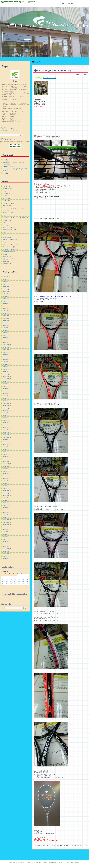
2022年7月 (5, 299)
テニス (4, 210)
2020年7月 (5, 357)
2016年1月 (5, 488)
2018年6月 (5, 418)
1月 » (28, 586)
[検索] (72, 3)
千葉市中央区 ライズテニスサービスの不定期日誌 (45, 26)
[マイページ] (26, 2)
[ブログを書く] (33, 2)
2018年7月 (5, 415)
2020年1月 (5, 372)
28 (15, 584)
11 (3, 580)
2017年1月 (5, 459)
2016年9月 (5, 469)
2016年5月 (5, 479)
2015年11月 (6, 493)
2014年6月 (5, 534)
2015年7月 (5, 503)
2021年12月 (6, 316)
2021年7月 (5, 328)
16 (23, 580)
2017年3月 (5, 454)
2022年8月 (5, 296)
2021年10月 (6, 321)
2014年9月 (5, 527)
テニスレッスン (7, 213)
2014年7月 (5, 532)
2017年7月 (5, 445)
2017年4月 (5, 452)
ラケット (54, 845)
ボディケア (6, 232)
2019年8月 (5, 384)
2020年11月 (6, 347)
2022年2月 (5, 311)
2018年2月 (5, 428)
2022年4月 (5, 306)
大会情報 (54, 862)
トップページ (13, 862)
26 (7, 584)
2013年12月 (6, 549)
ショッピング (21, 862)
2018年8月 (5, 413)
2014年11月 (6, 522)
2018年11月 (6, 406)
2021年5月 (5, 333)
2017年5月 (5, 449)
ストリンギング (7, 203)
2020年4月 (5, 364)
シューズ (5, 198)
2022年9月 (5, 294)
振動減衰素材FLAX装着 (9, 259)
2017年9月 (5, 440)
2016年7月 (5, 474)
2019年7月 (5, 386)
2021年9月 (5, 323)
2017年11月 (6, 435)
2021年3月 (5, 338)
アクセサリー (6, 189)
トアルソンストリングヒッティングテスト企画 (15, 218)
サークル (34, 862)
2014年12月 (6, 520)
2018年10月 (6, 408)
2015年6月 (5, 505)
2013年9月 (5, 556)
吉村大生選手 (6, 257)
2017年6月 (5, 447)
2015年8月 (5, 500)
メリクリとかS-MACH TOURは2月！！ (57, 71)
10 (27, 578)
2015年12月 (6, 491)
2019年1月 (5, 401)
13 (11, 580)
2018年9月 (5, 411)
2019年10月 (6, 379)
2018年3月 (5, 425)
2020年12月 (6, 345)
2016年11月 (6, 464)
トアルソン (6, 215)
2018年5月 (5, 420)
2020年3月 (5, 367)
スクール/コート (47, 862)
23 (23, 582)
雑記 (58, 845)
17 (27, 580)
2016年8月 (5, 471)
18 (3, 582)
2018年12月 (6, 403)
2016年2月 (5, 486)
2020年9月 (5, 352)
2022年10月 (6, 292)
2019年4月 (5, 394)
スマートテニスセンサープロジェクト (12, 208)
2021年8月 (5, 326)
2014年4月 (5, 539)
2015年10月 (6, 496)
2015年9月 (5, 498)
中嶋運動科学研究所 (8, 252)
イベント (60, 862)
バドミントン (6, 220)
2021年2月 (5, 340)
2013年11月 (6, 551)
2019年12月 (6, 374)
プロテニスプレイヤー (8, 230)
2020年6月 (5, 360)
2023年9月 (5, 282)
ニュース (28, 862)
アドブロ (5, 191)
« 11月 (2, 586)
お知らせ (43, 845)
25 (3, 584)
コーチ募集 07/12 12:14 (9, 173)
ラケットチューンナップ (9, 244)
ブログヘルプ (67, 862)
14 (15, 580)
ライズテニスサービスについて (11, 131)
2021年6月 (5, 330)
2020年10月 (6, 350)
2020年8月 (5, 355)
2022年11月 (6, 289)
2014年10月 (6, 525)
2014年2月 (5, 544)
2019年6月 (5, 389)
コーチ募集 (6, 193)
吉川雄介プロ (6, 254)
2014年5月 (5, 537)
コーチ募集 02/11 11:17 (9, 160)
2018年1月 (5, 430)
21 (15, 582)
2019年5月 (5, 391)
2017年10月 (6, 437)
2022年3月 (5, 309)
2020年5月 (5, 362)
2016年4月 (5, 481)
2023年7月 (5, 284)
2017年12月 (6, 432)
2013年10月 (6, 554)
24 (27, 582)
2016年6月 (5, 476)
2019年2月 (5, 398)
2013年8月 (5, 559)
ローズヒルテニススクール (10, 249)
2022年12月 (6, 287)
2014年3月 (5, 542)
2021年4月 (5, 335)
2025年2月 (5, 277)
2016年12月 (6, 462)
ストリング (48, 845)
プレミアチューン (7, 227)
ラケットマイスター (8, 247)
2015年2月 (5, 515)
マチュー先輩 (6, 237)
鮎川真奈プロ (6, 264)
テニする (39, 862)
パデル (4, 223)
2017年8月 (5, 442)
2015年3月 (5, 513)
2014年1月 (5, 547)
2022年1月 (5, 313)
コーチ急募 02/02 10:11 (9, 167)
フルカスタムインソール (9, 225)
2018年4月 (5, 423)
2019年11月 (6, 377)
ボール (4, 235)
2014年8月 (5, 530)
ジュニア (5, 201)
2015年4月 (5, 510)
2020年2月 (5, 369)
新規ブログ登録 (75, 862)
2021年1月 (5, 343)
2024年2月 (5, 279)
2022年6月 (5, 301)
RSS (16, 82)
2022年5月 (5, 304)
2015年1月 (5, 517)
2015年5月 (5, 508)
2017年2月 (5, 457)
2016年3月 (5, 483)
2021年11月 (6, 318)
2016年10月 (6, 466)
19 (7, 582)
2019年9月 (5, 381)
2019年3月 (5, 396)
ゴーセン (5, 196)
